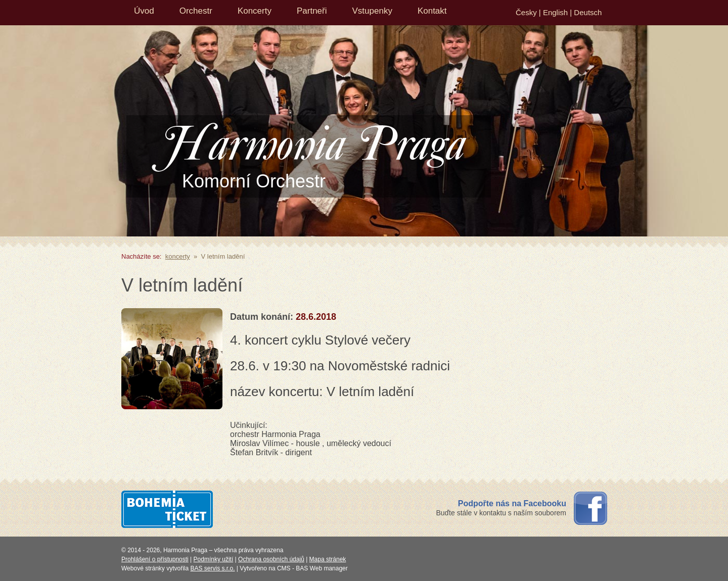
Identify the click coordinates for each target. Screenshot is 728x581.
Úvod (144, 11)
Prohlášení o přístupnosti (155, 559)
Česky (526, 12)
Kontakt (432, 11)
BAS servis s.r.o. (213, 568)
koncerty (178, 256)
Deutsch (588, 12)
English (555, 12)
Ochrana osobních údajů (271, 559)
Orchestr (196, 11)
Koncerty (255, 11)
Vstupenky (372, 11)
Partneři (312, 11)
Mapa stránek (328, 559)
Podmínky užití (214, 559)
